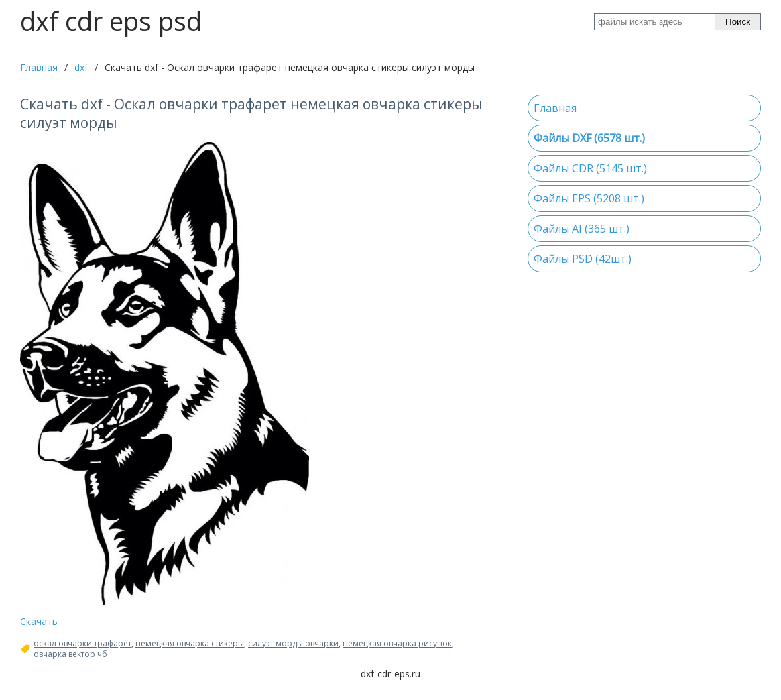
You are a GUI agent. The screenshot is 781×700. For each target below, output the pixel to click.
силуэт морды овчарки (293, 644)
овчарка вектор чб (70, 654)
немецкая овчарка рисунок (397, 644)
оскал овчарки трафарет (82, 644)
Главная (39, 67)
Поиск (738, 22)
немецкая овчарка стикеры (190, 644)
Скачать (39, 621)
